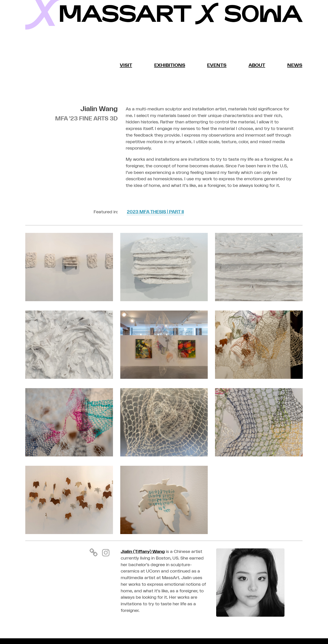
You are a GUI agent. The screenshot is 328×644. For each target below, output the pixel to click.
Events (217, 65)
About (257, 65)
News (295, 65)
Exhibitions (170, 65)
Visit (126, 65)
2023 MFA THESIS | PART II (155, 212)
